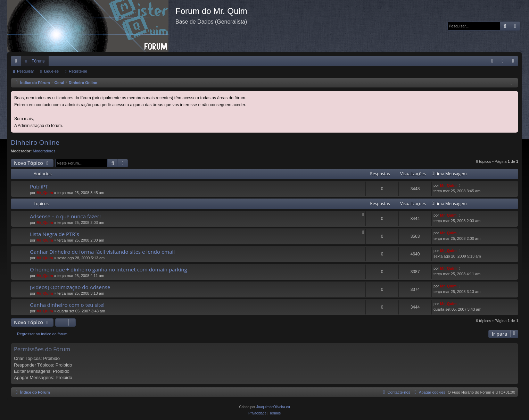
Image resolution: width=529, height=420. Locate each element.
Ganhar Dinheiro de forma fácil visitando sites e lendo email (102, 252)
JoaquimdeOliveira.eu (273, 407)
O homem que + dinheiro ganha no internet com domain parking (109, 269)
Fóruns (38, 61)
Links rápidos (17, 62)
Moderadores (44, 151)
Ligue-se (51, 71)
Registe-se (78, 71)
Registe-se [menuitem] (515, 62)
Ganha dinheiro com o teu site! (67, 305)
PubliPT (39, 186)
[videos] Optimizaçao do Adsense (70, 287)
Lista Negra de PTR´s (55, 234)
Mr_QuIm (45, 193)
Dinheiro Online (35, 142)
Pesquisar (26, 71)
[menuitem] (492, 61)
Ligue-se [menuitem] (504, 62)
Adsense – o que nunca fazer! (65, 216)
